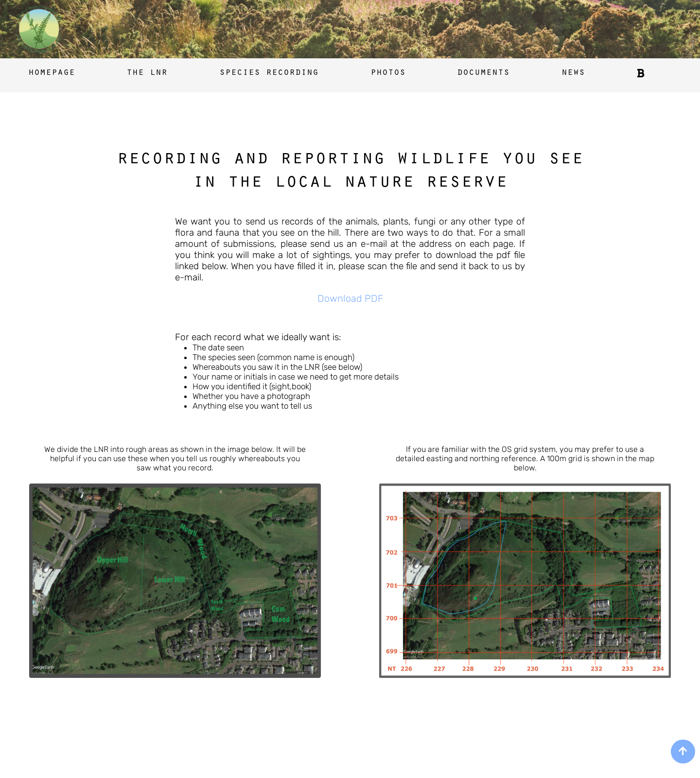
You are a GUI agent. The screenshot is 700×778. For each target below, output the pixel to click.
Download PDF (350, 298)
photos (388, 73)
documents (483, 73)
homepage (52, 73)
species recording (269, 73)
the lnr (147, 73)
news (573, 73)
